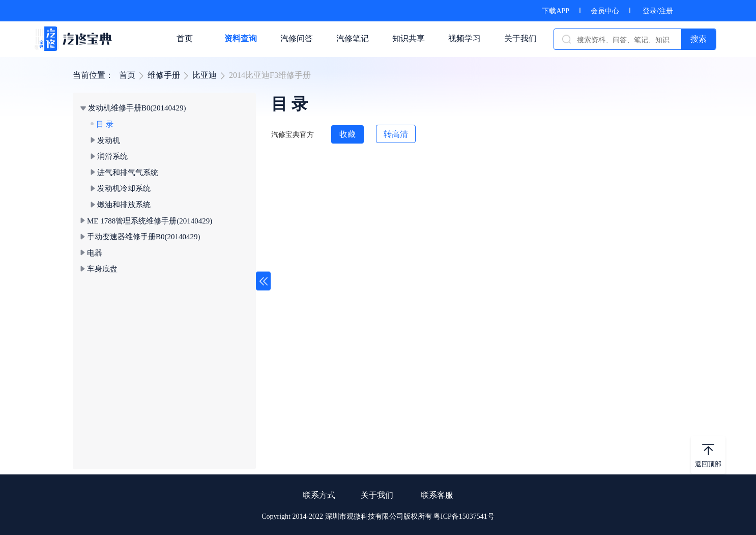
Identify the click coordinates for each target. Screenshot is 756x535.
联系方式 (319, 495)
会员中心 (605, 11)
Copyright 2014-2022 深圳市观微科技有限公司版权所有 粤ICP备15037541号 (378, 516)
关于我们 (377, 495)
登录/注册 (658, 11)
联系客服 (437, 495)
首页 (127, 75)
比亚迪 (205, 75)
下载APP (556, 11)
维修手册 (164, 75)
